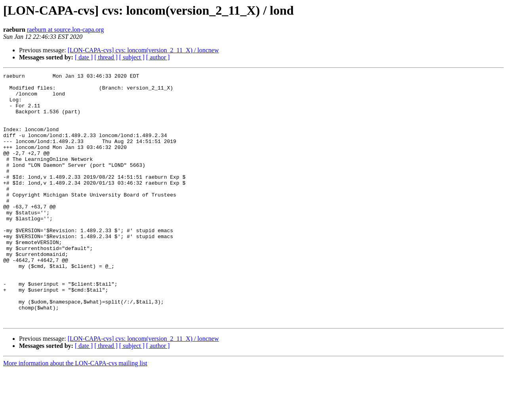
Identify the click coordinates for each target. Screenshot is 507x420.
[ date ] (84, 57)
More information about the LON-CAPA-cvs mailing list (75, 413)
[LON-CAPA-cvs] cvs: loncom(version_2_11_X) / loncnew (143, 50)
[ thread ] (106, 57)
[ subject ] (132, 57)
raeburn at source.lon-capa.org (65, 30)
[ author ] (158, 57)
